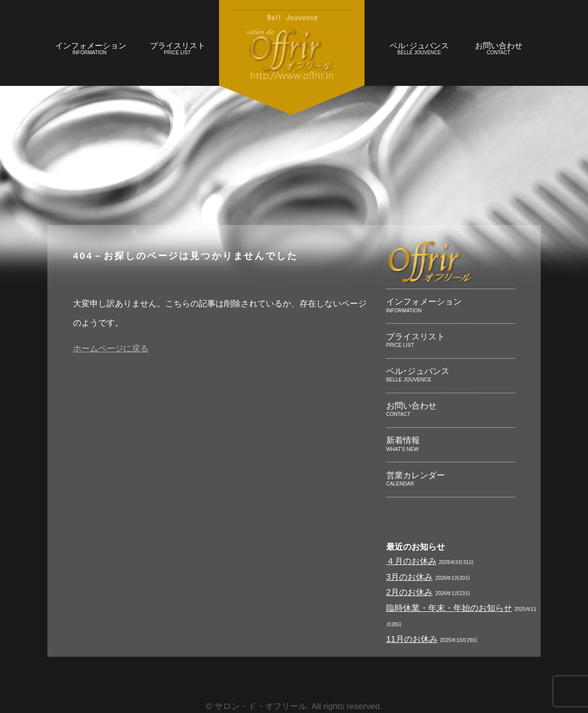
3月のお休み (410, 577)
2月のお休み (410, 592)
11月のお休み (412, 639)
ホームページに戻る (111, 348)
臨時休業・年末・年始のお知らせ (449, 608)
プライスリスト (177, 50)
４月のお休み (411, 561)
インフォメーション (91, 50)
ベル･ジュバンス (419, 50)
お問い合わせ (498, 50)
